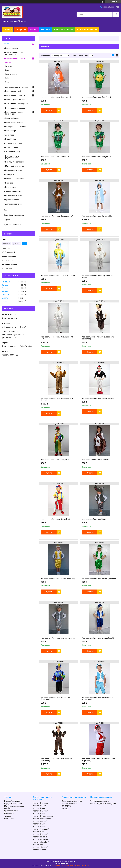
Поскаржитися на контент (60, 866)
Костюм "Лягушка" (40, 847)
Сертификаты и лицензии (72, 801)
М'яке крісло (9, 813)
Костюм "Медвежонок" (42, 819)
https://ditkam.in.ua (12, 331)
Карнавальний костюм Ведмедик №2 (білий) (98, 277)
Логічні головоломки (14, 143)
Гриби (7, 78)
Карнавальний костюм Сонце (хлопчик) (58, 276)
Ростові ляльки (11, 48)
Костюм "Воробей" (40, 834)
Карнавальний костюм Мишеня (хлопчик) (58, 638)
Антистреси (10, 135)
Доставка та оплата (64, 30)
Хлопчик (8, 62)
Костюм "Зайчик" (40, 850)
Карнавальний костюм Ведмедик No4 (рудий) (57, 399)
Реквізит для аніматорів (15, 100)
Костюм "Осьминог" (41, 829)
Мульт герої (9, 819)
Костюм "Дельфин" (41, 842)
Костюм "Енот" (39, 845)
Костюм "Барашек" (41, 803)
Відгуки (7, 220)
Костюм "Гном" (39, 832)
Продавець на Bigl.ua (61, 863)
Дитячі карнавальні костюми (17, 87)
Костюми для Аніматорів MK (17, 104)
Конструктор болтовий (15, 162)
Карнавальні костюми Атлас (17, 58)
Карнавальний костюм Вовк (94, 519)
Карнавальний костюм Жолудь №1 (97, 157)
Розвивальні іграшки (14, 170)
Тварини (8, 816)
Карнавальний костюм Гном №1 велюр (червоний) (98, 760)
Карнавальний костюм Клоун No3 (55, 519)
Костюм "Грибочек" (41, 837)
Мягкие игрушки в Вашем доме (103, 804)
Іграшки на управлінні (14, 122)
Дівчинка (8, 66)
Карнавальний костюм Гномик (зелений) (99, 579)
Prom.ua (72, 861)
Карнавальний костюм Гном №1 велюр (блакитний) (98, 698)
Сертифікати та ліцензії (14, 215)
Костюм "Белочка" (40, 811)
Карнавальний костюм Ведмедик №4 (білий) (57, 338)
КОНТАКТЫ (66, 806)
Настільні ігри (11, 131)
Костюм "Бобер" (40, 813)
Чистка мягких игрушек (100, 801)
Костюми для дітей (13, 91)
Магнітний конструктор (15, 166)
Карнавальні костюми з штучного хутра (15, 53)
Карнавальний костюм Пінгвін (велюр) (98, 398)
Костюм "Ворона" (40, 826)
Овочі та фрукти (11, 74)
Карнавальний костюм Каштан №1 (56, 157)
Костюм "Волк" (39, 824)
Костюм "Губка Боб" (41, 839)
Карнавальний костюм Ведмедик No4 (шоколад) (57, 760)
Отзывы (65, 809)
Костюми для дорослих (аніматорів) (15, 113)
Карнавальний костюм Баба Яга (95, 460)
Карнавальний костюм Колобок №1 (97, 97)
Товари (19, 30)
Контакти (45, 30)
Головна (8, 30)
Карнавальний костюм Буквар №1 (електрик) (55, 698)
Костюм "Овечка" (40, 821)
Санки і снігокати (12, 118)
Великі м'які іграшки (12, 801)
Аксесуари (10, 174)
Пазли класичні (11, 148)
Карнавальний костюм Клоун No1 (55, 460)
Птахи (7, 82)
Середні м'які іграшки (13, 804)
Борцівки (9, 183)
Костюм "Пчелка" (40, 806)
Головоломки (11, 187)
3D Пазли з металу (13, 152)
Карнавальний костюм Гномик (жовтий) (58, 579)
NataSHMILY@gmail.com (14, 335)
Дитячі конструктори (14, 204)
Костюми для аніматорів (15, 95)
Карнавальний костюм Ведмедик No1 (57, 216)
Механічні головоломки (15, 179)
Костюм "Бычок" (40, 808)
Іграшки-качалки (11, 811)
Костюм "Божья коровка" (43, 816)
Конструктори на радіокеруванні (12, 157)
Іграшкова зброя (12, 200)
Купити (49, 110)
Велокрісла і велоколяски (16, 127)
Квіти (7, 70)
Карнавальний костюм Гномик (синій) (98, 638)
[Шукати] (116, 14)
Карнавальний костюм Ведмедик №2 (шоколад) (98, 338)
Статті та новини (85, 30)
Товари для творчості (14, 191)
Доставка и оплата (69, 804)
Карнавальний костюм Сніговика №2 (57, 97)
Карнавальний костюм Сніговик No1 (97, 216)
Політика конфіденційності (80, 866)
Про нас (33, 30)
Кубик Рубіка (10, 139)
